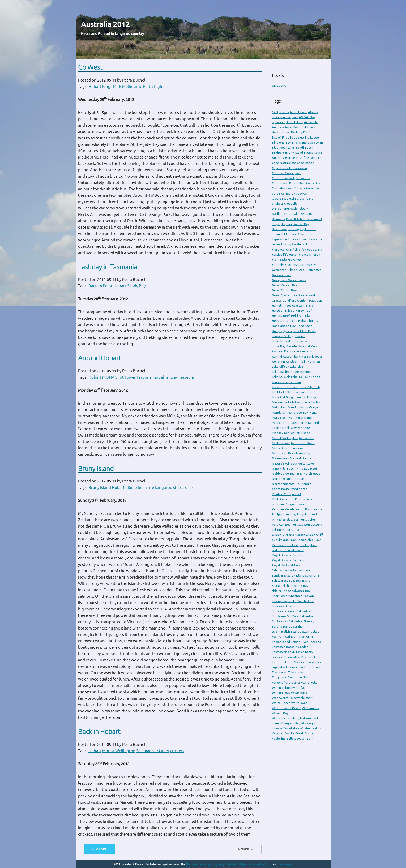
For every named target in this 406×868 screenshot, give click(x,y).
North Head (312, 474)
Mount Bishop (300, 433)
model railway (165, 377)
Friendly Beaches (284, 265)
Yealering (279, 739)
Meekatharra (281, 423)
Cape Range (305, 163)
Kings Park (112, 86)
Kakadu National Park (302, 346)
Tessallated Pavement (300, 657)
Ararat (291, 122)
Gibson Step (296, 270)
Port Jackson (301, 525)
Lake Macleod (282, 372)
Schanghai (312, 576)
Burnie (290, 158)
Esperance (279, 239)
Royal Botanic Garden (288, 555)
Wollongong (310, 723)
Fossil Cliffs (280, 255)
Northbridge (295, 479)
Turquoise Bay (282, 677)
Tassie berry (304, 652)
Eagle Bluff (308, 229)
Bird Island (299, 142)
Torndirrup (312, 667)
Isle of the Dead (304, 331)
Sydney (290, 637)
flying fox (299, 249)
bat (288, 132)
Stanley (309, 621)
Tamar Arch (304, 637)
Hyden (287, 331)
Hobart (95, 86)
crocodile (291, 204)
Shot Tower (125, 377)
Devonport (314, 219)
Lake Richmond (303, 372)
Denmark (279, 219)
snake (292, 601)
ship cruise (183, 487)
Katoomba (290, 356)
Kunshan (314, 362)
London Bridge (306, 397)
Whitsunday (310, 708)
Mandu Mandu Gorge (303, 407)
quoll (287, 540)
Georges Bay (307, 265)
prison (276, 530)
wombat (278, 728)
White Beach (281, 703)
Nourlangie (303, 484)
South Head (306, 601)
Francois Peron (309, 255)
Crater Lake (305, 198)
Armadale (311, 122)
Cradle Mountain (284, 198)
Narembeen (281, 458)
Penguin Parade (283, 509)
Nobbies (278, 474)
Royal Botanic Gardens (288, 560)
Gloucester (313, 270)
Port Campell (281, 525)
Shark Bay (301, 586)
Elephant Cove (295, 234)
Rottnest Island (292, 550)
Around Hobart (100, 358)
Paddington (299, 489)
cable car (316, 158)
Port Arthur (308, 519)
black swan (315, 142)
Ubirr (306, 677)
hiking (293, 321)
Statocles (231, 864)
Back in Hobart (99, 731)
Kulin (303, 362)
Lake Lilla (296, 367)
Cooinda (278, 188)
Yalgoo (317, 728)
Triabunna (295, 672)
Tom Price (296, 667)
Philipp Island (281, 514)
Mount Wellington (119, 751)
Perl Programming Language (205, 864)
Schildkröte (280, 581)
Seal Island (303, 581)
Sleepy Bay (280, 601)
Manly (313, 412)
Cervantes (303, 178)
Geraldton (279, 270)
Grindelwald (306, 295)
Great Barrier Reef (286, 285)
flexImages (285, 864)
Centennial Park (283, 178)
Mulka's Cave (281, 443)
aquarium (279, 122)
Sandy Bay (136, 286)
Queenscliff (314, 535)
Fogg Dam (314, 249)
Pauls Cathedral (283, 499)
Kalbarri (278, 351)
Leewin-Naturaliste (286, 387)
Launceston (280, 382)
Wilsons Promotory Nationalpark (295, 718)
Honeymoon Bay (284, 326)
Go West (90, 67)
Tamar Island (281, 642)
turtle (298, 677)
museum (186, 377)
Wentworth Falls (284, 698)
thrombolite (313, 662)
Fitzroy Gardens (293, 244)
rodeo (276, 550)
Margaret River (283, 418)
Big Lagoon (313, 137)
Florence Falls (282, 249)
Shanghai (278, 586)
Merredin (315, 423)
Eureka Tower (298, 239)
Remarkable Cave (309, 540)
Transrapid (280, 672)
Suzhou (296, 632)
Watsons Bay (281, 693)
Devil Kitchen (296, 219)
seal (292, 581)
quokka (277, 540)
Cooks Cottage (295, 188)
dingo (276, 224)
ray (293, 540)
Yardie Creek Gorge (299, 733)
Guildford (289, 300)
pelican (308, 499)
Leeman (295, 382)
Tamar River (300, 642)
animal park (290, 117)
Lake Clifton (281, 367)
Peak (298, 499)
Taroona (144, 377)
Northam (278, 479)
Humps (277, 331)
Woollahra (292, 728)
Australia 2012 (105, 24)
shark (290, 586)
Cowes (302, 193)
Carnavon (300, 168)
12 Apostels (280, 112)
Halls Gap (316, 300)
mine (275, 428)
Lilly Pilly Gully (310, 387)
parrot (297, 494)
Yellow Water (296, 739)
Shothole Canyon (302, 596)
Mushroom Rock (284, 453)
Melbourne (132, 86)
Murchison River (303, 443)
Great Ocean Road (285, 290)
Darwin (294, 214)
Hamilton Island (303, 305)
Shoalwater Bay (299, 591)
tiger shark (280, 667)
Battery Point (101, 286)
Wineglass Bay (290, 723)
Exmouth (315, 239)
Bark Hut (278, 132)
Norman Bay (294, 474)
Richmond (279, 545)
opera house (281, 489)
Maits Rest (279, 407)
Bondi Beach (304, 147)
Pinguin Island (307, 514)
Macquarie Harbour (309, 402)
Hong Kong (304, 326)
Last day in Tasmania (108, 267)
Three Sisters (294, 662)
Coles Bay (313, 183)
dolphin (286, 224)
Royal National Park (286, 565)
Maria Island (303, 418)
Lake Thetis (312, 377)
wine (275, 723)
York (310, 739)
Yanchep (278, 733)
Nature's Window (284, 463)
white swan (299, 703)
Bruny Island (96, 468)
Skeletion (245, 864)
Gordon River (282, 275)
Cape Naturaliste (284, 163)
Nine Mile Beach (284, 469)
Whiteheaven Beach (287, 708)
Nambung (303, 453)
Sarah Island (296, 576)
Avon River (293, 127)
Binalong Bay (281, 142)
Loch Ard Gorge (283, 397)
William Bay (280, 713)
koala (318, 356)
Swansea (278, 637)
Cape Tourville (282, 168)
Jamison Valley (283, 336)
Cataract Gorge (283, 173)
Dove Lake (279, 229)
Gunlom (303, 300)
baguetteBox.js (262, 864)
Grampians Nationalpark (289, 280)
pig (294, 514)
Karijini (277, 356)
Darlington (280, 214)
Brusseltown (313, 153)
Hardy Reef (304, 311)
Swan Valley (311, 632)
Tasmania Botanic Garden (290, 647)
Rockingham (308, 545)
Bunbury (278, 158)
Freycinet (294, 260)
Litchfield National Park (289, 392)
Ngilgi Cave (306, 463)
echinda (278, 234)
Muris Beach (281, 448)
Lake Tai (297, 377)
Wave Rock (299, 693)
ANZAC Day (307, 117)
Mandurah (279, 412)
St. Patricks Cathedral (287, 621)
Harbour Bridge (283, 311)
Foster (293, 255)
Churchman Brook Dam (289, 183)
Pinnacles (279, 519)
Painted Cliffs (282, 494)
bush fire (146, 487)
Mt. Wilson (307, 438)
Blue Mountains (283, 147)
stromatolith (281, 632)
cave (298, 173)
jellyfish (300, 336)
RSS (283, 86)
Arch (300, 122)
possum (316, 525)
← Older (99, 849)
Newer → (246, 849)
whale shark (305, 698)
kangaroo (164, 487)
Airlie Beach (298, 112)
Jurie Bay (279, 346)
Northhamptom (283, 484)
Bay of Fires (280, 137)
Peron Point (304, 509)
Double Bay (301, 224)
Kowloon (292, 362)
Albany (313, 112)
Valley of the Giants (286, 683)
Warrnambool (282, 688)
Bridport (278, 153)
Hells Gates (280, 321)
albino (131, 487)
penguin (278, 504)
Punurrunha (290, 530)
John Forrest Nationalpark (291, 341)
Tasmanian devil (283, 652)
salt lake (305, 570)
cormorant (289, 193)
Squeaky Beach (283, 606)
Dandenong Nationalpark (290, 209)
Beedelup (297, 137)
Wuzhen (306, 728)
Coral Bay (313, 188)
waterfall (299, 688)
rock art (293, 545)
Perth (148, 86)
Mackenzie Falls (283, 402)
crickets (177, 751)
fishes (276, 244)
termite (277, 657)
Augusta (278, 127)
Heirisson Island (302, 316)
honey (314, 321)
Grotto (277, 300)
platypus (292, 519)
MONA (108, 377)
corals (276, 193)
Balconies (308, 127)
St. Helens (279, 616)
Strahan (299, 627)
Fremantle (279, 260)
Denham (306, 214)
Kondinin (278, 362)
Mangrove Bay (298, 412)
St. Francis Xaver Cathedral (291, 611)
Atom (276, 86)
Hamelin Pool (281, 305)
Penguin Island (295, 504)
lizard (311, 392)
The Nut (278, 662)
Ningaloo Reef (307, 469)
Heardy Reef (281, 316)
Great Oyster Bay (284, 295)
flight (159, 86)
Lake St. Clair (281, 377)
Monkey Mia (281, 433)
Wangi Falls (309, 683)
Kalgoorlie (292, 351)
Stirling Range (282, 627)
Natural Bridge (301, 458)
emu (309, 234)
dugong (293, 229)
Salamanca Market (153, 751)
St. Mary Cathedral (300, 616)
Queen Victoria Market (289, 535)
